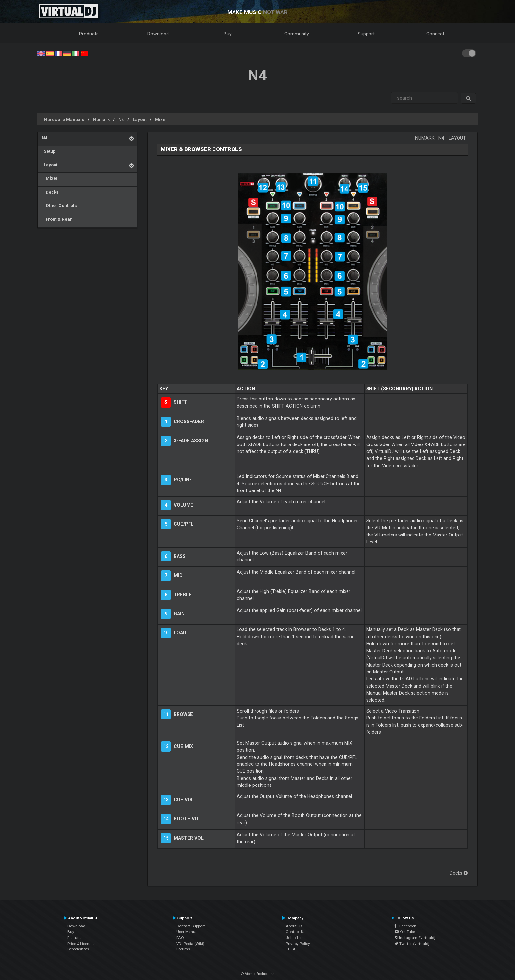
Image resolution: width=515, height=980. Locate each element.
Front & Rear (57, 219)
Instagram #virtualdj (415, 938)
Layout (140, 119)
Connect (435, 34)
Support (366, 34)
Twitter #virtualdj (412, 944)
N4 (121, 119)
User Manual (188, 932)
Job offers (295, 938)
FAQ (180, 938)
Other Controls (59, 205)
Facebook (405, 926)
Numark (101, 119)
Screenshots (78, 949)
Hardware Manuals (64, 119)
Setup (49, 151)
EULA (291, 949)
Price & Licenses (81, 944)
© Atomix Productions (258, 974)
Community (297, 34)
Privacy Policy (298, 944)
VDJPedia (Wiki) (190, 944)
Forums (183, 949)
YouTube (405, 932)
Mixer (161, 119)
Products (89, 34)
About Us (294, 926)
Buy (228, 34)
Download (158, 34)
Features (75, 938)
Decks (50, 192)
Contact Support (191, 926)
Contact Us (296, 932)
